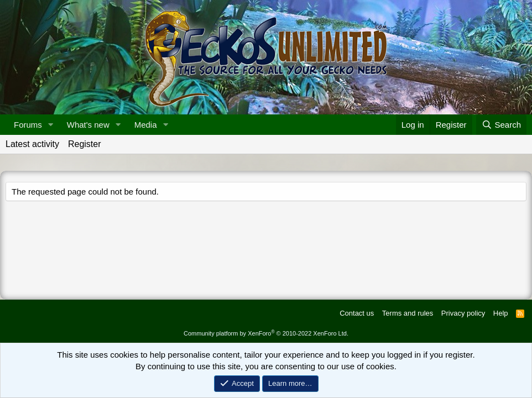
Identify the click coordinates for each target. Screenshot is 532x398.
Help (501, 313)
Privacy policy (463, 313)
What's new (88, 125)
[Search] (501, 125)
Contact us (357, 313)
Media (146, 125)
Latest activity (32, 144)
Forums (28, 125)
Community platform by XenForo (266, 333)
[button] (51, 125)
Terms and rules (408, 313)
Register (85, 144)
